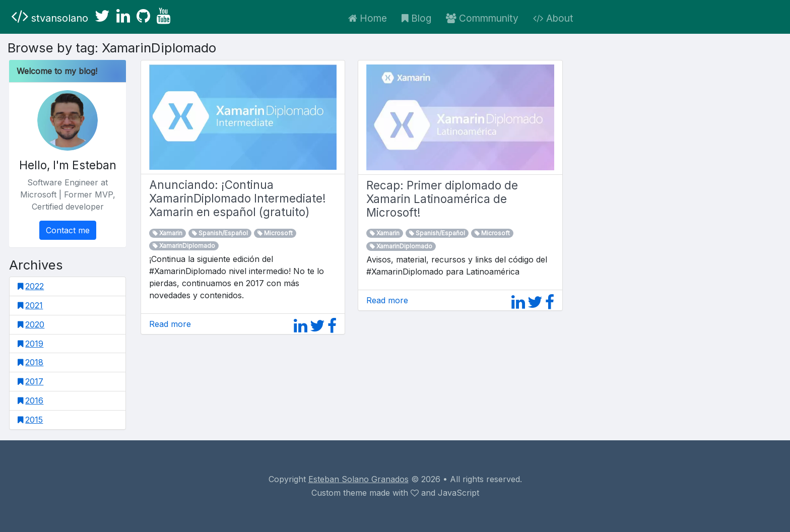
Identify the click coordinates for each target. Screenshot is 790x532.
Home (368, 18)
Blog (416, 18)
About (553, 18)
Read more (170, 324)
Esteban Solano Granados (358, 479)
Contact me (68, 230)
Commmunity (482, 18)
